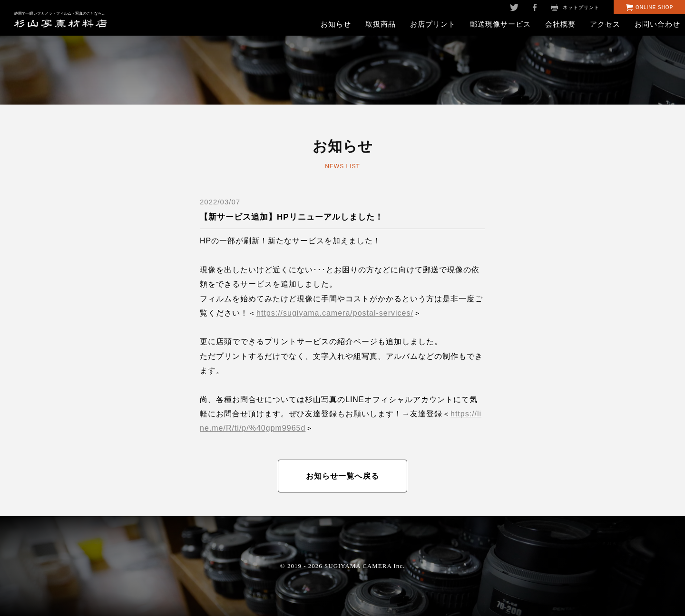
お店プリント (433, 24)
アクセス (605, 24)
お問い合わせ (657, 24)
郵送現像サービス (500, 24)
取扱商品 (381, 24)
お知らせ (336, 24)
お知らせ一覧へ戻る (343, 476)
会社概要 (560, 24)
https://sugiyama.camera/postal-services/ (335, 313)
